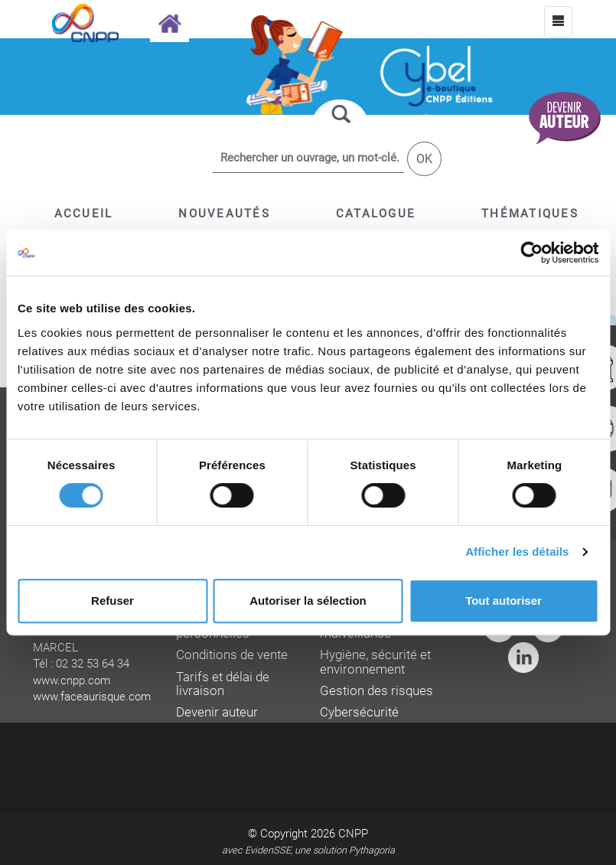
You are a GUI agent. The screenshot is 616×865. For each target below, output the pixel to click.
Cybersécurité (359, 712)
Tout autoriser (504, 601)
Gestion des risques (376, 691)
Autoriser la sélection (308, 601)
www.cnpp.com (72, 681)
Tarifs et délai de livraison (223, 684)
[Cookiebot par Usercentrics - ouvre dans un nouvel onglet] (531, 253)
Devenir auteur (217, 712)
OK (424, 159)
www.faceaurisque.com (92, 697)
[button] (376, 214)
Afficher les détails (517, 552)
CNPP (353, 834)
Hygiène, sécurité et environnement (375, 662)
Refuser (112, 601)
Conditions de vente (232, 655)
